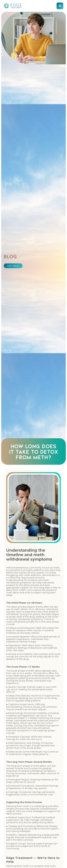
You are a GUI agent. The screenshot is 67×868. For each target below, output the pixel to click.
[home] (13, 6)
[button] (60, 6)
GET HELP (13, 266)
